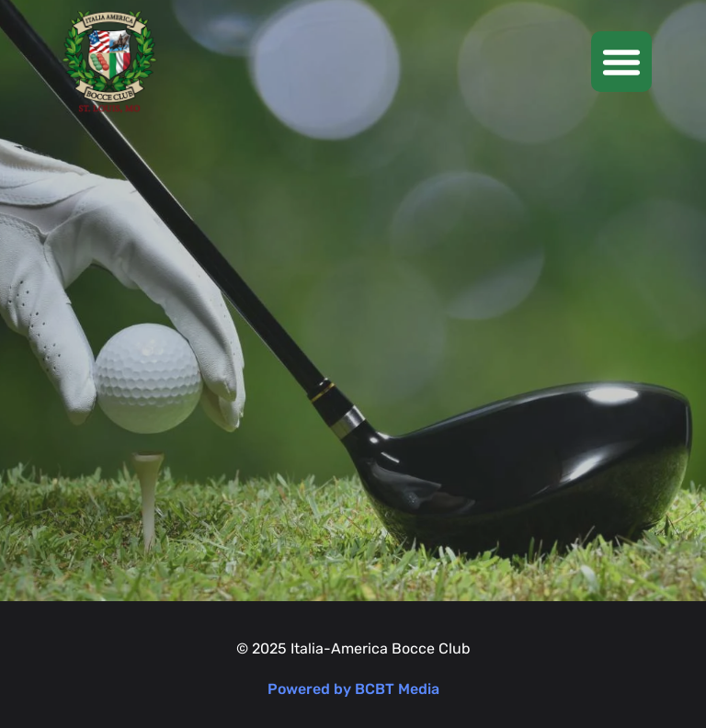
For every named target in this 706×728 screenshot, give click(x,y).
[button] (621, 62)
